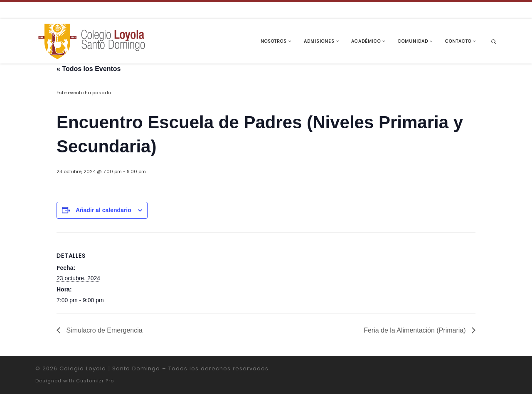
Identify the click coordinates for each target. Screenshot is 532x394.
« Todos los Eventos (89, 69)
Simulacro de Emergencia (103, 330)
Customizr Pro (95, 381)
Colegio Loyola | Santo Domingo (110, 368)
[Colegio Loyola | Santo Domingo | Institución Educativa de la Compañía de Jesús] (91, 40)
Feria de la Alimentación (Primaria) (416, 330)
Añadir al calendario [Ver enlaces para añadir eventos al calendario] (103, 210)
